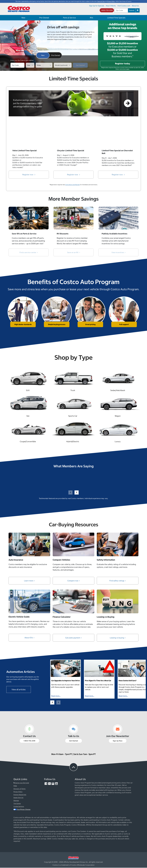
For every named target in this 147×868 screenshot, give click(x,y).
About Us (135, 6)
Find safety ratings (118, 581)
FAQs (15, 786)
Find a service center (29, 252)
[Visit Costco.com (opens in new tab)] (73, 858)
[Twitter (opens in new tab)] (50, 784)
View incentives (118, 252)
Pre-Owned (44, 18)
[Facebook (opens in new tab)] (46, 784)
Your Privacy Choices (22, 810)
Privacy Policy (18, 792)
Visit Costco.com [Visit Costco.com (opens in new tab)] (124, 6)
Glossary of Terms (19, 789)
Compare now (74, 581)
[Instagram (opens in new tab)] (53, 784)
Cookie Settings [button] (19, 807)
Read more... (56, 696)
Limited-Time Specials (116, 18)
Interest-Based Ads (20, 795)
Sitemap (16, 801)
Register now (29, 175)
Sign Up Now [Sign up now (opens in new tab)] (118, 741)
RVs (92, 18)
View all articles (19, 690)
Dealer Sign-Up (18, 798)
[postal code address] (121, 10)
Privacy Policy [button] (111, 1)
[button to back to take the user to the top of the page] (73, 767)
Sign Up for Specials (97, 6)
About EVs (29, 638)
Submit (132, 10)
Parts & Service (69, 18)
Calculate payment (73, 638)
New (23, 18)
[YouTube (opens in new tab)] (56, 784)
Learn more (29, 581)
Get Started (74, 741)
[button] (138, 10)
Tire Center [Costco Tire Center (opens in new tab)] (17, 804)
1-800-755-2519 (107, 10)
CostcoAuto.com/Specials (72, 185)
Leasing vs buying (118, 638)
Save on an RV (74, 252)
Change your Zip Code (21, 783)
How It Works (111, 6)
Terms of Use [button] (101, 1)
